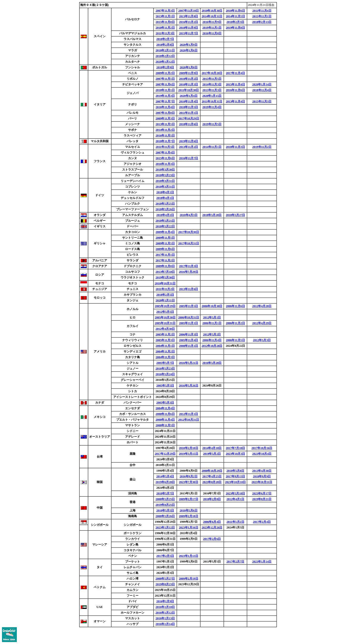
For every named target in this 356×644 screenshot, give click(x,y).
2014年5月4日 (165, 476)
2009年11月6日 (165, 249)
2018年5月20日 (212, 215)
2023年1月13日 (189, 556)
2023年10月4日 (262, 454)
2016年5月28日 (212, 363)
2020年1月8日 (189, 67)
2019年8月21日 (262, 499)
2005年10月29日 (165, 306)
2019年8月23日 (165, 584)
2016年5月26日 (189, 386)
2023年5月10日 (235, 493)
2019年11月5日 (212, 124)
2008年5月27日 (165, 579)
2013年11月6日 (189, 289)
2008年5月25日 (165, 499)
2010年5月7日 (165, 493)
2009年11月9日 (189, 73)
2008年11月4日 (165, 420)
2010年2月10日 (189, 448)
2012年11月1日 (189, 414)
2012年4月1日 (235, 499)
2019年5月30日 (165, 277)
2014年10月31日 (212, 16)
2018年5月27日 (235, 215)
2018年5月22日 (165, 226)
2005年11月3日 (165, 340)
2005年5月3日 (165, 403)
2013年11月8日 (189, 16)
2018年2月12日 (165, 56)
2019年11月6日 (189, 141)
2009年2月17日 (189, 499)
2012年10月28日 (212, 346)
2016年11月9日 (212, 22)
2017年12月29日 (165, 454)
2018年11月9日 (189, 28)
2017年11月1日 (165, 255)
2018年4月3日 (189, 215)
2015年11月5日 (212, 79)
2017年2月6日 (212, 539)
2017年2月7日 (235, 562)
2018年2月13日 (262, 22)
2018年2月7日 (165, 39)
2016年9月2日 (189, 476)
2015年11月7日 (189, 33)
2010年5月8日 (235, 471)
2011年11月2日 (165, 289)
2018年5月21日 (165, 221)
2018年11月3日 (235, 147)
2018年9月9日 (262, 476)
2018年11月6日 (189, 124)
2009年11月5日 (165, 238)
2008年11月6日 (165, 414)
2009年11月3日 (165, 118)
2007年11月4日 (165, 153)
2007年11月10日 (189, 11)
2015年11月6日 (165, 158)
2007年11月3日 (165, 11)
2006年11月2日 (235, 323)
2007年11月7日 (165, 101)
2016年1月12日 (165, 613)
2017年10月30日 (189, 232)
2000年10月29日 (212, 471)
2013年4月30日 (262, 471)
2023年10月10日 (235, 482)
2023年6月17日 (262, 493)
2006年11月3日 (189, 334)
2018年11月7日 (165, 141)
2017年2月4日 (262, 522)
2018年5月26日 (165, 209)
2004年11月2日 (165, 351)
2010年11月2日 (189, 79)
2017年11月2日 (165, 260)
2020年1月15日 (212, 96)
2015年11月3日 (262, 101)
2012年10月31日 (189, 420)
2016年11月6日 (235, 90)
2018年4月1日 (165, 192)
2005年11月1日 (189, 323)
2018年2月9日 (165, 67)
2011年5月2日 (235, 522)
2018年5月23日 (165, 175)
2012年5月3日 (262, 340)
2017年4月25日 (212, 476)
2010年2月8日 (212, 499)
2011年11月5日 (165, 147)
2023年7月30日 (189, 482)
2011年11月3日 (165, 33)
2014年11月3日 (212, 84)
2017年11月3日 (189, 266)
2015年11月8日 (165, 22)
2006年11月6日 (235, 306)
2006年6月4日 (212, 522)
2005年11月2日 (165, 334)
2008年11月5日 (165, 425)
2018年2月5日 (165, 295)
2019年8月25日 (165, 505)
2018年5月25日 (165, 204)
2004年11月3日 (165, 357)
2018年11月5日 (189, 107)
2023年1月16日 (189, 527)
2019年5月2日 (212, 454)
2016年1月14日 (165, 624)
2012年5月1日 (212, 317)
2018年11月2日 (165, 28)
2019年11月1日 (212, 28)
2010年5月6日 (189, 510)
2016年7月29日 (189, 272)
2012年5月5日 (165, 312)
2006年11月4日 (212, 340)
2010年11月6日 (235, 11)
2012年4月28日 (262, 306)
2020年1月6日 (189, 50)
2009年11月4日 (165, 232)
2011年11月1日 (189, 113)
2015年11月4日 (235, 84)
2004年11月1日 (165, 346)
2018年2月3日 (235, 22)
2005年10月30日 (165, 317)
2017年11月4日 (235, 73)
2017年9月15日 (235, 476)
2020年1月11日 (165, 300)
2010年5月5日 (165, 510)
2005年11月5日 (189, 306)
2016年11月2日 (189, 22)
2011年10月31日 (212, 101)
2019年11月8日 (235, 28)
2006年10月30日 (212, 306)
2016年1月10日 (165, 607)
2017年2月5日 (165, 556)
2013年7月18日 (165, 272)
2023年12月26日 (212, 527)
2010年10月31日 (165, 283)
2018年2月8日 (165, 45)
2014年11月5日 (235, 16)
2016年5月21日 (189, 363)
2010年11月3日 (189, 84)
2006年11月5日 (235, 340)
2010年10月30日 (212, 11)
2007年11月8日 (165, 113)
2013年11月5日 (165, 124)
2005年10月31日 (165, 323)
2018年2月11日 (165, 50)
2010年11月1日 (165, 90)
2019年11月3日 (165, 96)
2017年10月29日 (189, 118)
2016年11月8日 (212, 33)
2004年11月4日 (165, 408)
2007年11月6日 (165, 84)
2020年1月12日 (165, 62)
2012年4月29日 (262, 323)
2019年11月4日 (212, 107)
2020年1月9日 (189, 45)
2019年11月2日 (262, 147)
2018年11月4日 (262, 90)
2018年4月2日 (165, 215)
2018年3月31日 (165, 181)
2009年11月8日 (165, 266)
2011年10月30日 (189, 90)
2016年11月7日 (189, 158)
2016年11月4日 (165, 107)
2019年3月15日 (189, 454)
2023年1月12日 (165, 527)
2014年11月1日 (212, 147)
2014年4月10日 (212, 448)
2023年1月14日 (262, 562)
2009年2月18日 (189, 516)
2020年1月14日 (262, 84)
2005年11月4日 (189, 340)
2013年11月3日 (212, 90)
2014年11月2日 (165, 130)
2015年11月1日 (262, 16)
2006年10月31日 (189, 317)
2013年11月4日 (235, 101)
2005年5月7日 (165, 363)
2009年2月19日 (189, 579)
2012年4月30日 (165, 329)
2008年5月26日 (165, 516)
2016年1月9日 (165, 601)
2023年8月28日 (212, 482)
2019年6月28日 (165, 482)
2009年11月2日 (165, 73)
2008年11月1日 (189, 346)
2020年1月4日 (189, 96)
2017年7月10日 (235, 448)
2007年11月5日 (165, 79)
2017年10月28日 (212, 73)
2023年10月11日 (262, 482)
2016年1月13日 (165, 618)
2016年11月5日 (165, 136)
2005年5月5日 (165, 386)
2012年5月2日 (212, 334)
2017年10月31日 (189, 243)
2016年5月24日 (165, 374)
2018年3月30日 (165, 170)
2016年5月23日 (165, 369)
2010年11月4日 (189, 101)
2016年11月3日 (165, 164)
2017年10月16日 (262, 448)
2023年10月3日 (235, 454)
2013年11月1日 (165, 16)
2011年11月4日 (262, 11)
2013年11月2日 (189, 147)
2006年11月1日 (212, 323)
